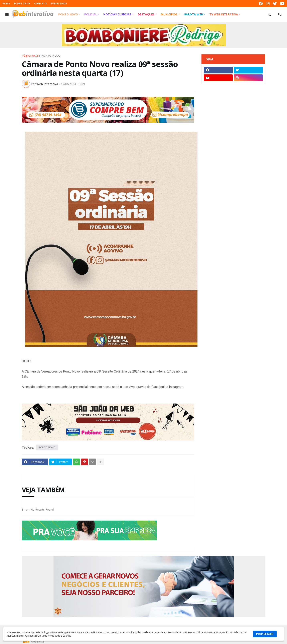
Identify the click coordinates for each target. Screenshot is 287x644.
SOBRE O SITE (22, 4)
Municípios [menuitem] (169, 14)
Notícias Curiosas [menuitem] (117, 14)
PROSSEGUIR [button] (265, 634)
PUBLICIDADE (59, 4)
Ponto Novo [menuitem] (68, 14)
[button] (7, 14)
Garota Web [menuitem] (193, 14)
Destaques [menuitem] (146, 14)
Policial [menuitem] (91, 14)
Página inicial (30, 56)
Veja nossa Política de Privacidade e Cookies (48, 636)
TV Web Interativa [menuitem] (224, 14)
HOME (6, 4)
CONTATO (40, 4)
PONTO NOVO (51, 56)
